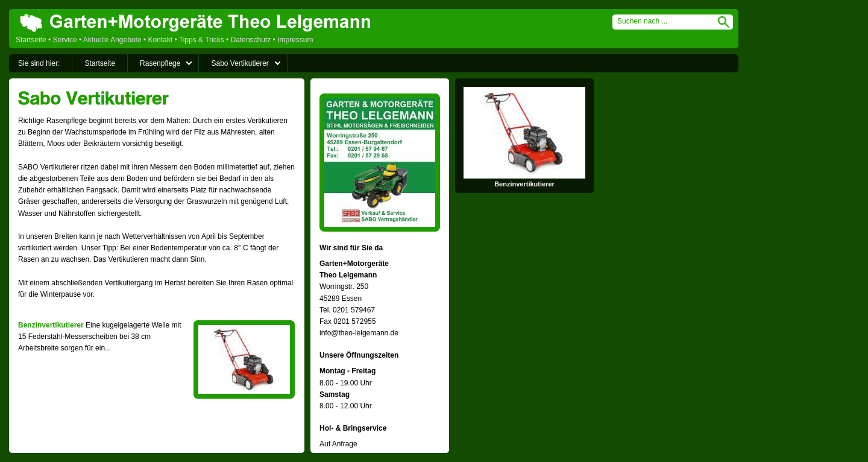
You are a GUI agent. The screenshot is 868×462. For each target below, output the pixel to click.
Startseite (31, 40)
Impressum (295, 40)
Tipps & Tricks (202, 40)
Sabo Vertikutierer (240, 63)
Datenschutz (251, 40)
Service (65, 40)
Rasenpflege (160, 63)
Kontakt (160, 40)
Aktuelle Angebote (112, 40)
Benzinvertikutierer (51, 325)
